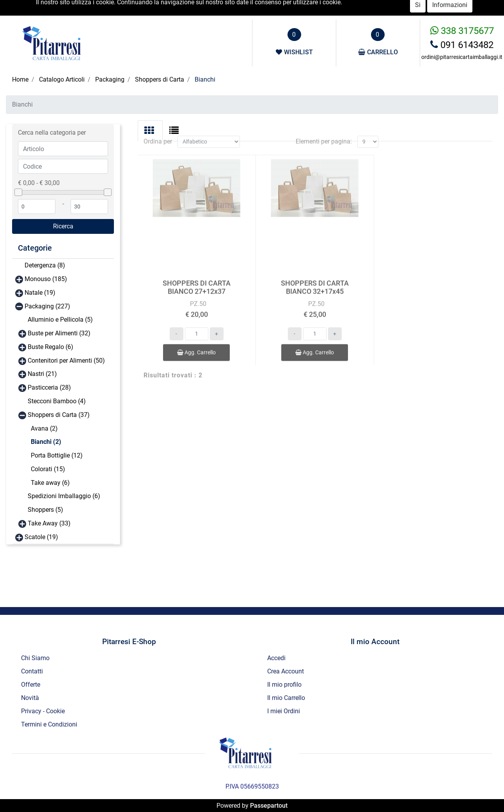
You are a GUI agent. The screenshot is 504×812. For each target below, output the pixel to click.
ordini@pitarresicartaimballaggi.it (462, 57)
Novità (453, 8)
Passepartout (269, 806)
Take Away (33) (49, 523)
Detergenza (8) (45, 265)
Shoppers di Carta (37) (59, 415)
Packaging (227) (47, 306)
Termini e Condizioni (49, 724)
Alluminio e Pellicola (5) (60, 320)
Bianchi (205, 79)
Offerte (428, 8)
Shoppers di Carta (160, 79)
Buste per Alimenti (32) (59, 333)
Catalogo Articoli (62, 79)
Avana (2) (44, 428)
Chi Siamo (35, 658)
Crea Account (286, 671)
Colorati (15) (48, 469)
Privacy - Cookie (43, 711)
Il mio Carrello (286, 698)
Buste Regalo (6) (51, 347)
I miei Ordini (284, 711)
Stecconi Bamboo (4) (57, 401)
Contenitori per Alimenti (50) (66, 361)
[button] (63, 226)
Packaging (110, 79)
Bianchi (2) (46, 442)
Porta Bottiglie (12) (57, 455)
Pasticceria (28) (49, 387)
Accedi (368, 7)
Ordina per (158, 133)
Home (20, 79)
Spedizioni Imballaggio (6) (64, 496)
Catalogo (401, 8)
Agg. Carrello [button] (196, 344)
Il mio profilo (284, 685)
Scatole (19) (41, 537)
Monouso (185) (46, 279)
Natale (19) (40, 293)
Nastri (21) (42, 374)
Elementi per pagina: (324, 133)
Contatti (478, 8)
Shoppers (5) (45, 510)
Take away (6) (50, 483)
